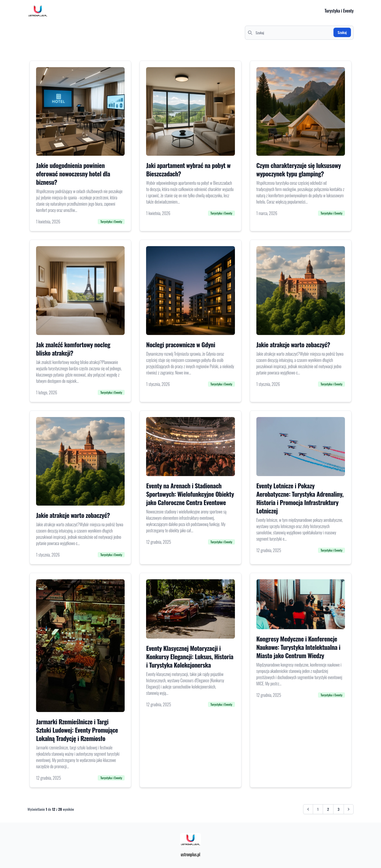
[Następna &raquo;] (349, 809)
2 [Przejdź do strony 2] (328, 809)
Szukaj (342, 32)
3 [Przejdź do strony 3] (339, 809)
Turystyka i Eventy (339, 11)
